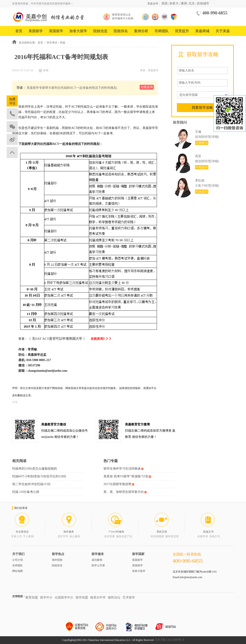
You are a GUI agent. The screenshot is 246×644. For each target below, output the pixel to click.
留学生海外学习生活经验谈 (122, 469)
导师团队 (162, 31)
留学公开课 (98, 565)
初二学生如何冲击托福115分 (31, 484)
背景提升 (182, 31)
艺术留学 (129, 598)
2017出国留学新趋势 (117, 484)
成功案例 (97, 560)
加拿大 (174, 3)
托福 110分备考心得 (26, 492)
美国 (164, 3)
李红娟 (200, 181)
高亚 (198, 156)
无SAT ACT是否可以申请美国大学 (57, 339)
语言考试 (52, 43)
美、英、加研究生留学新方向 (124, 492)
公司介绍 (18, 560)
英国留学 (56, 31)
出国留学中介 (64, 598)
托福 (62, 43)
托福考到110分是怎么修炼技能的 (35, 469)
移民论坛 (114, 598)
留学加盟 (82, 598)
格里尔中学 (98, 598)
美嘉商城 (202, 31)
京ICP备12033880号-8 (169, 640)
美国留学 (36, 31)
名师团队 (18, 565)
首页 (19, 31)
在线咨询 (147, 87)
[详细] (215, 137)
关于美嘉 (223, 31)
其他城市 (203, 3)
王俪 (198, 132)
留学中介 (46, 598)
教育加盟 (32, 598)
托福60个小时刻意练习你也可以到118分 (39, 476)
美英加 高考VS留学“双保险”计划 (126, 476)
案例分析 (141, 31)
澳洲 (184, 3)
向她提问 (202, 143)
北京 (192, 3)
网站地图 (18, 571)
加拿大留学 (78, 31)
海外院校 (57, 560)
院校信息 (100, 31)
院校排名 (121, 31)
